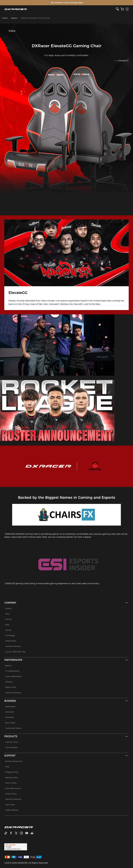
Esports (14, 18)
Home (5, 18)
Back (12, 31)
